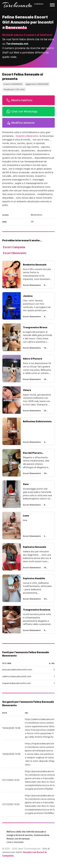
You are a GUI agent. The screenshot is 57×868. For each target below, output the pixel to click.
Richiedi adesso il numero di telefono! (27, 35)
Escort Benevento (15, 253)
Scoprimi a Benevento (27, 136)
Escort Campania (14, 247)
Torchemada (17, 5)
